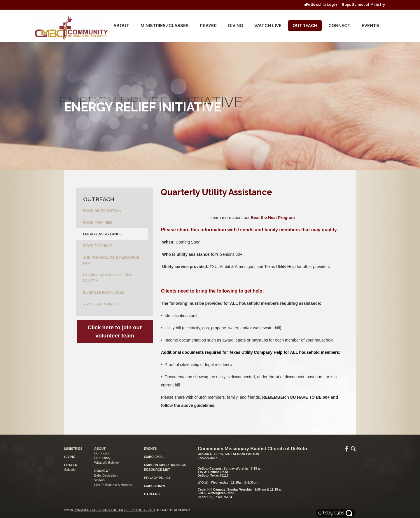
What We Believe (106, 463)
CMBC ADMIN (155, 486)
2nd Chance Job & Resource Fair (111, 260)
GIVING (70, 457)
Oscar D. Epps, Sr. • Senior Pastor (229, 454)
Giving (236, 26)
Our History (102, 458)
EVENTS (150, 449)
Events (370, 26)
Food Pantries (98, 222)
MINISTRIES (73, 449)
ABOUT (100, 449)
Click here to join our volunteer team (115, 331)
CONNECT (339, 26)
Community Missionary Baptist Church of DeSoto (114, 510)
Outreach (305, 26)
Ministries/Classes (165, 26)
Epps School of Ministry (364, 5)
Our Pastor (102, 453)
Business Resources (104, 292)
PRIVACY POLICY (157, 478)
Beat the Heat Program (273, 218)
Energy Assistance (102, 234)
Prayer (208, 26)
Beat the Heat (98, 246)
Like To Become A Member (113, 485)
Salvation (71, 470)
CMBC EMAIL (154, 457)
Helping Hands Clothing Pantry (108, 278)
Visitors (99, 480)
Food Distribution (102, 211)
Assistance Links (100, 304)
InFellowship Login (320, 5)
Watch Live (268, 26)
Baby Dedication (106, 475)
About (121, 26)
